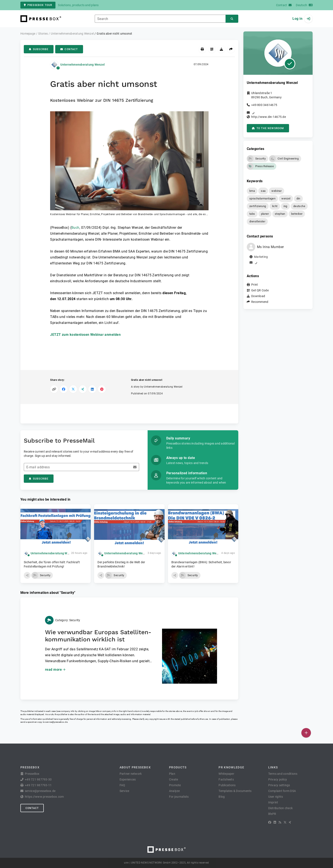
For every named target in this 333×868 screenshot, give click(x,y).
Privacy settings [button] (279, 785)
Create (174, 779)
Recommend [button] (260, 302)
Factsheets (226, 779)
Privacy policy (278, 779)
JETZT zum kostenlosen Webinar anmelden (85, 335)
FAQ (122, 785)
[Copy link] (54, 389)
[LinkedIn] (275, 822)
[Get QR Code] (212, 49)
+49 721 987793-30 (38, 779)
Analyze (174, 791)
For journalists (179, 797)
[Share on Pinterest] (102, 389)
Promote (175, 785)
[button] (129, 164)
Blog (222, 797)
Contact (69, 49)
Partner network (131, 774)
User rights (276, 797)
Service (124, 791)
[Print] (202, 49)
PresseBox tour (38, 5)
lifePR (272, 814)
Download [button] (258, 296)
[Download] (221, 49)
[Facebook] (270, 822)
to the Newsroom (268, 128)
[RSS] (280, 822)
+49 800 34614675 (264, 105)
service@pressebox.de (56, 722)
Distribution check (281, 808)
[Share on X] (73, 389)
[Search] (232, 19)
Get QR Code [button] (260, 290)
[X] (285, 822)
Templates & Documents (235, 791)
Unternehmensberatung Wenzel (83, 65)
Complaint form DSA (282, 791)
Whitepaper (226, 774)
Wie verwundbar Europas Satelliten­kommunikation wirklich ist (98, 636)
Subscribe (39, 49)
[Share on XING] (83, 389)
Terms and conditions (283, 774)
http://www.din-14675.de (269, 117)
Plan (172, 774)
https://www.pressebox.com (44, 797)
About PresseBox (135, 767)
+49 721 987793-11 (38, 785)
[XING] (290, 822)
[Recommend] (231, 49)
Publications (227, 785)
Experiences (128, 779)
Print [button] (255, 285)
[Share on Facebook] (64, 389)
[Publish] (306, 733)
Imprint (273, 802)
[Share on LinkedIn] (92, 389)
